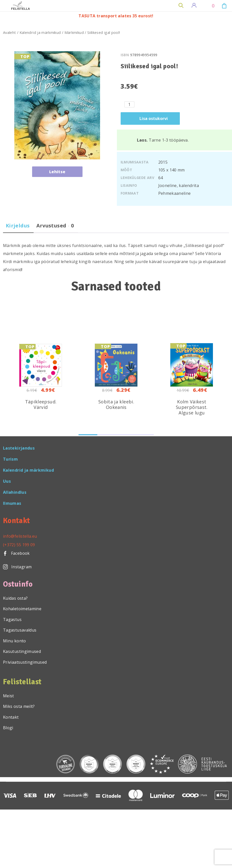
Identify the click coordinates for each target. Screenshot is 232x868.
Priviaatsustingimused (25, 662)
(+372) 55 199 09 (19, 545)
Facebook (16, 553)
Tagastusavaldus (20, 630)
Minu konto (15, 641)
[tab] (18, 228)
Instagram (17, 567)
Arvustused (55, 226)
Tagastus (12, 619)
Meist (9, 696)
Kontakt (11, 717)
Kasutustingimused (22, 651)
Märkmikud (74, 32)
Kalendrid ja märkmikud (40, 32)
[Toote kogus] (129, 104)
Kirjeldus (18, 226)
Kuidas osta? (15, 598)
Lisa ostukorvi (154, 118)
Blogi (8, 728)
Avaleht (10, 32)
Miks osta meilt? (19, 706)
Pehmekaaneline (175, 193)
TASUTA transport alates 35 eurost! (116, 16)
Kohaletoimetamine (22, 609)
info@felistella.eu (20, 536)
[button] (88, 435)
